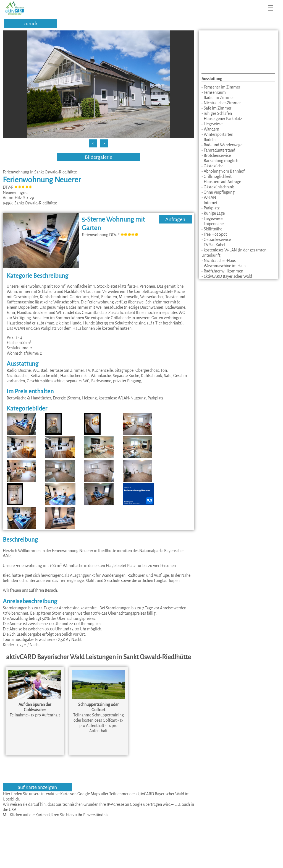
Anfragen (175, 219)
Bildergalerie (99, 157)
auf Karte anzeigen (37, 787)
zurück (31, 24)
